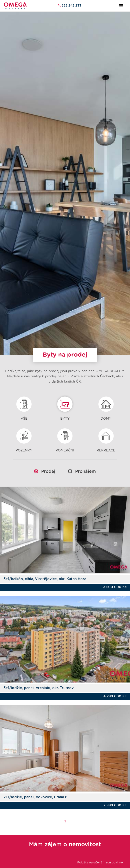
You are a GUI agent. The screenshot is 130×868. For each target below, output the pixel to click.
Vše (24, 406)
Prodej (45, 459)
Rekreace (106, 438)
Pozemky (24, 438)
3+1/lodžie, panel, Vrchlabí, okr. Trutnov (39, 676)
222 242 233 (71, 6)
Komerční (65, 438)
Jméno (12, 860)
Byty (65, 406)
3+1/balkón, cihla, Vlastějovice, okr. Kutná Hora (45, 567)
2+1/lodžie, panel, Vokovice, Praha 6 (35, 785)
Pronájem (82, 459)
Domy (106, 406)
